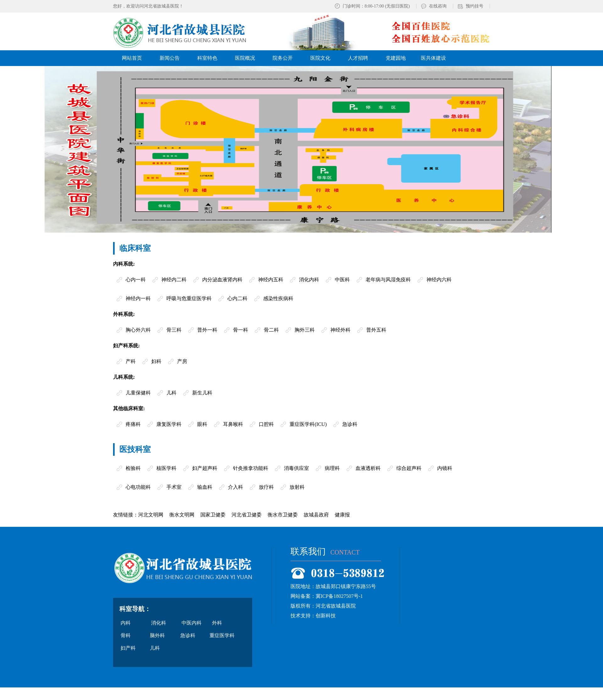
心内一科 (136, 280)
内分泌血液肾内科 (222, 280)
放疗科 (266, 487)
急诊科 (350, 424)
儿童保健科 (138, 393)
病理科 (332, 468)
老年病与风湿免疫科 (388, 280)
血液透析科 (368, 468)
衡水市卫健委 (283, 515)
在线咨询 (438, 6)
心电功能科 (138, 487)
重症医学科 (222, 635)
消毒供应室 (296, 468)
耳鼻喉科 (233, 424)
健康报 (342, 515)
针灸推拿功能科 (251, 468)
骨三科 (174, 330)
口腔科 (266, 424)
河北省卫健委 (247, 515)
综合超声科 (409, 468)
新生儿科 (202, 393)
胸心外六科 (138, 330)
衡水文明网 (182, 515)
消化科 (159, 623)
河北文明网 (151, 515)
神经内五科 (271, 280)
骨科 (126, 635)
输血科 (205, 487)
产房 (182, 361)
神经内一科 (138, 298)
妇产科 (128, 648)
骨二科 (271, 330)
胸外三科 (305, 330)
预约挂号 (475, 6)
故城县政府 (316, 515)
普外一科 (207, 330)
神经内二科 (174, 280)
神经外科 (340, 330)
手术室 (174, 487)
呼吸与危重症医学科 (189, 298)
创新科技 (326, 616)
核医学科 (166, 468)
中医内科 (192, 623)
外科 (217, 623)
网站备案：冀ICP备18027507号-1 (327, 596)
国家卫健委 (213, 515)
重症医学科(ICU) (308, 424)
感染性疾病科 (278, 298)
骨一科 (241, 330)
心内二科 (237, 298)
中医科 (342, 280)
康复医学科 (169, 424)
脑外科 (157, 635)
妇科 (156, 361)
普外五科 (376, 330)
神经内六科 (439, 280)
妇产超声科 (205, 468)
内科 (126, 623)
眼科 (202, 424)
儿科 (171, 393)
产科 (131, 361)
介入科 (236, 487)
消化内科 (309, 280)
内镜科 (445, 468)
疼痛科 (133, 424)
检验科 (133, 468)
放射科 (297, 487)
